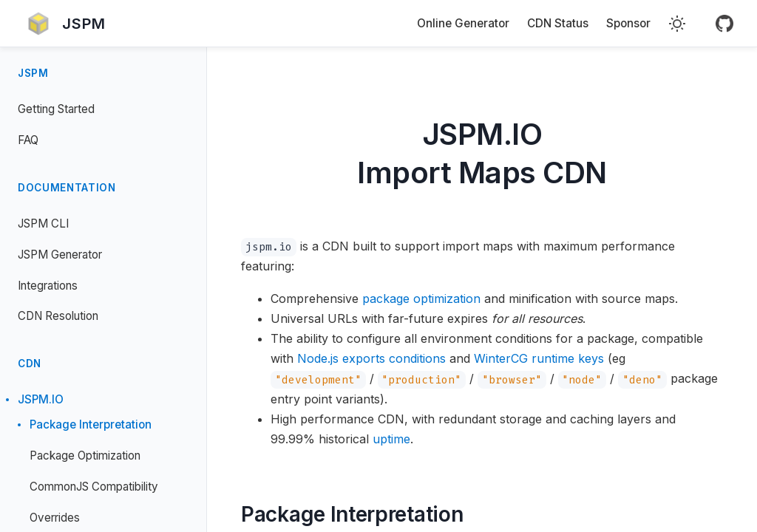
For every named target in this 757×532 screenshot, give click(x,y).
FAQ (28, 140)
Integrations (48, 286)
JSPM (33, 73)
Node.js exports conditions (371, 358)
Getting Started (56, 109)
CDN (30, 364)
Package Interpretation (91, 424)
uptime (391, 439)
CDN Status (558, 23)
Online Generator (463, 23)
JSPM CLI (43, 224)
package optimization (421, 299)
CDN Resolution (58, 316)
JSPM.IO (41, 399)
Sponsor (628, 23)
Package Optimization (85, 456)
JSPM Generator (60, 255)
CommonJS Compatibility (94, 487)
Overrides (55, 518)
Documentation (67, 188)
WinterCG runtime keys (539, 358)
